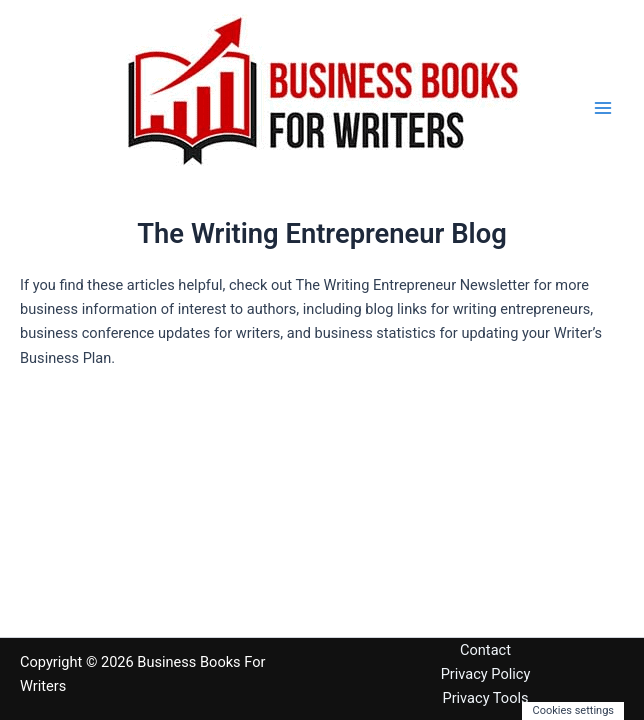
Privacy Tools (485, 698)
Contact (485, 650)
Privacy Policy (486, 674)
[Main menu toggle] (603, 108)
